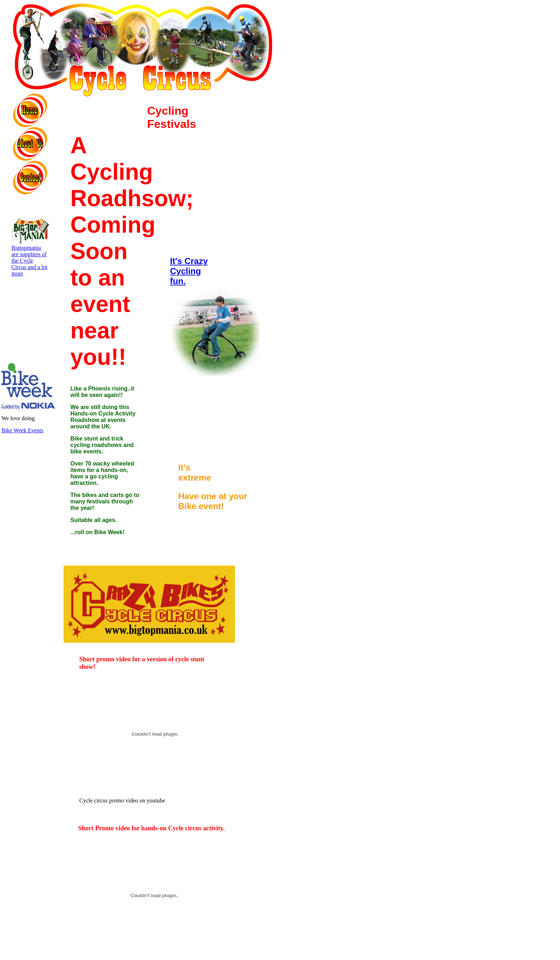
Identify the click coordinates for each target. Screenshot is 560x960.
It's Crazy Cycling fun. (189, 271)
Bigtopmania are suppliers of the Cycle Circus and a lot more (30, 258)
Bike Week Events (22, 430)
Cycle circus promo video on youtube (155, 798)
